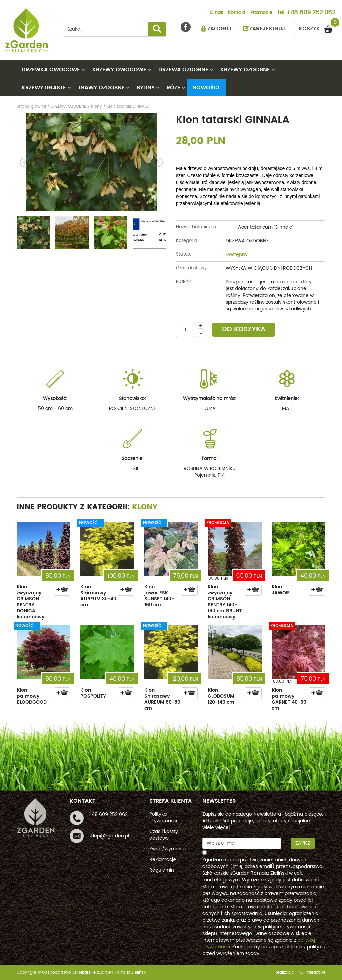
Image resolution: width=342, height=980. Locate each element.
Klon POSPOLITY (93, 693)
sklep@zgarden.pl (109, 836)
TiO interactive (311, 972)
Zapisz (303, 843)
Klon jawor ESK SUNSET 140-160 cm (159, 596)
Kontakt (237, 13)
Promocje (261, 13)
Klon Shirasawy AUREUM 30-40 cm (98, 596)
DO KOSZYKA (244, 329)
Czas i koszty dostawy (164, 835)
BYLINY (146, 88)
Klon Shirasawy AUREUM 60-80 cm (162, 699)
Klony (145, 507)
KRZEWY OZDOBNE (245, 70)
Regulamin (162, 870)
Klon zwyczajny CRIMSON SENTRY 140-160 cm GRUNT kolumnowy (225, 602)
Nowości (206, 88)
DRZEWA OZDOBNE (183, 70)
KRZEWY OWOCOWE (119, 70)
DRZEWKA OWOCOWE (51, 70)
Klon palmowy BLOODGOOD (32, 696)
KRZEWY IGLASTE (44, 88)
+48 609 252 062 (311, 13)
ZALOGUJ (219, 29)
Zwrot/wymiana (167, 849)
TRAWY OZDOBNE (101, 88)
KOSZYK (317, 28)
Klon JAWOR (280, 590)
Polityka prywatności (163, 818)
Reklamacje (163, 860)
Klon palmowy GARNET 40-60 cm (289, 699)
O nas (216, 13)
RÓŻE (174, 88)
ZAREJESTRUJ (267, 29)
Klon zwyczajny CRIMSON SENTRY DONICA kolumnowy (31, 602)
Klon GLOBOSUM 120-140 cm (221, 696)
